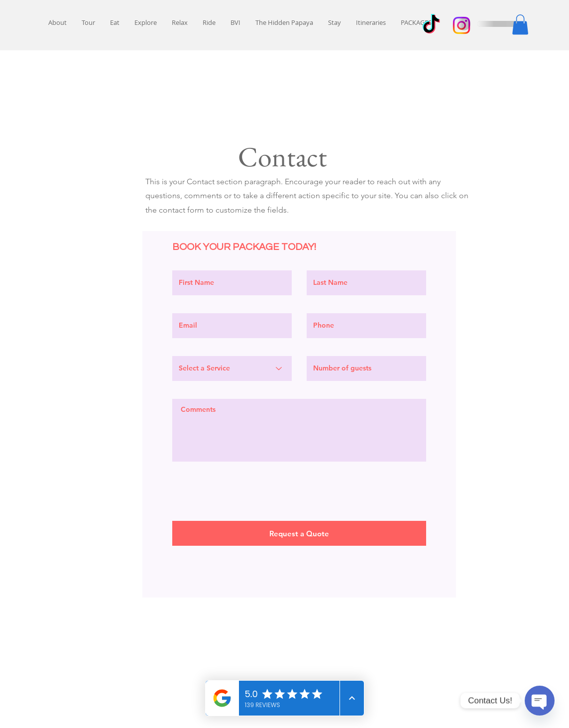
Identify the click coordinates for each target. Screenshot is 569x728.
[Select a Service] (232, 368)
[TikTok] (431, 25)
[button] (520, 25)
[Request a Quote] (299, 533)
